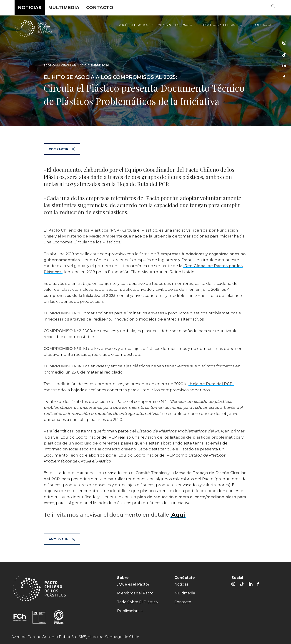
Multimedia (64, 8)
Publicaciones (264, 25)
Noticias (30, 8)
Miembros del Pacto (175, 25)
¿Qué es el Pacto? (134, 25)
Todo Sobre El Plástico (222, 25)
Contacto (100, 8)
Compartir (62, 149)
